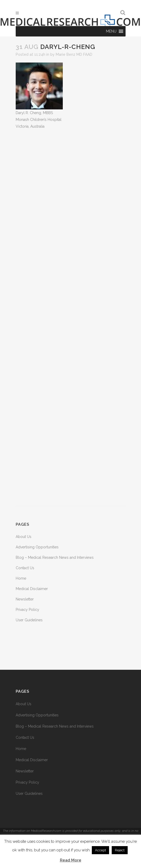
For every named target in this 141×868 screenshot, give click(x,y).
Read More (71, 860)
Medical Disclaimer (32, 589)
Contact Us (25, 568)
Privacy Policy (27, 610)
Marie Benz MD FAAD (74, 54)
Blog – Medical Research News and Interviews (55, 557)
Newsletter (25, 599)
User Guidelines (29, 620)
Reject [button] (120, 850)
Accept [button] (100, 850)
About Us (24, 537)
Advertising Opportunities (37, 547)
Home (21, 578)
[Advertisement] (71, 318)
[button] (111, 31)
